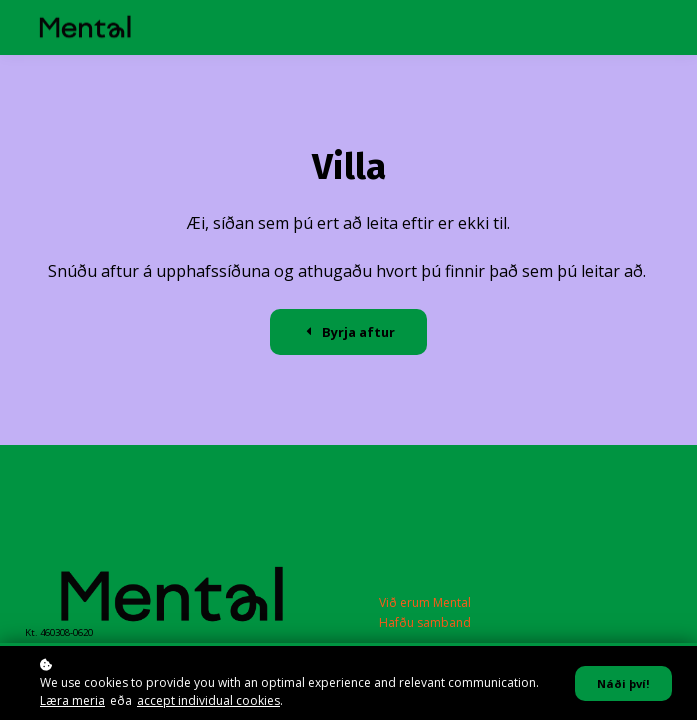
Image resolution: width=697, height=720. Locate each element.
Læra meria (72, 700)
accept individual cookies (208, 700)
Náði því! (623, 683)
